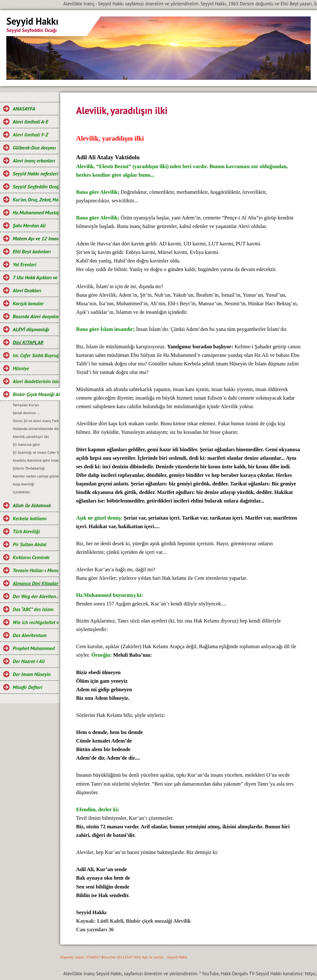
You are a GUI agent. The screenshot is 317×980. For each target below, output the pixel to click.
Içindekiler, (22, 492)
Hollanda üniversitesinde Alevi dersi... (36, 429)
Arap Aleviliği (23, 484)
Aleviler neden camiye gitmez (36, 476)
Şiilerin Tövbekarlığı (29, 468)
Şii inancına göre (26, 444)
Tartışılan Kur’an (26, 405)
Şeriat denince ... (26, 413)
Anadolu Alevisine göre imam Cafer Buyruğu (36, 460)
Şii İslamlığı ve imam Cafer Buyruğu (36, 452)
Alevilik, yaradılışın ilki (31, 436)
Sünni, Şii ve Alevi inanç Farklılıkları (36, 421)
